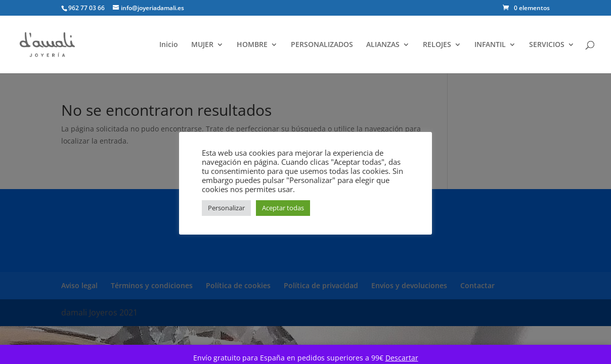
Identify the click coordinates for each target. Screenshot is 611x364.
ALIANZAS (383, 45)
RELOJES (437, 45)
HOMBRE (252, 45)
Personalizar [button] (226, 208)
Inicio (169, 45)
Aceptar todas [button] (283, 208)
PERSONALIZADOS (322, 45)
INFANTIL (490, 45)
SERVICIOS (547, 45)
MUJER (202, 45)
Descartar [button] (402, 358)
